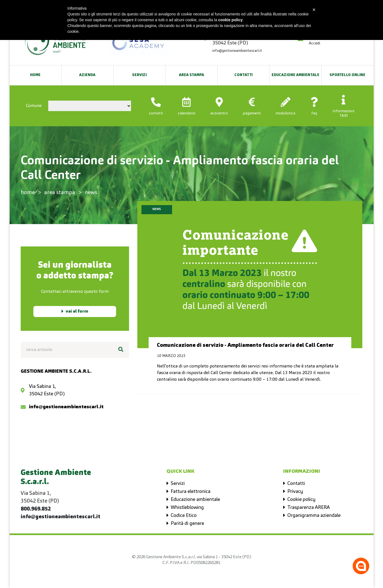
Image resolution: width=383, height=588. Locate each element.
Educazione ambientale (195, 500)
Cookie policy (301, 500)
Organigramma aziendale (314, 515)
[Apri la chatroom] (361, 566)
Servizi (139, 75)
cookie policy (230, 20)
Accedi (314, 43)
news (91, 193)
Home (35, 75)
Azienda (87, 75)
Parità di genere (187, 523)
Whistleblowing (187, 508)
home (28, 193)
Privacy (295, 492)
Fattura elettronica (191, 492)
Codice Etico (184, 515)
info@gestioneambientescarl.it (237, 51)
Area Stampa (191, 75)
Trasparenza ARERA (309, 508)
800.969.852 (36, 509)
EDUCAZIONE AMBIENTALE (295, 75)
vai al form (77, 312)
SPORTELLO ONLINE (347, 75)
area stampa (60, 193)
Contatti (243, 75)
